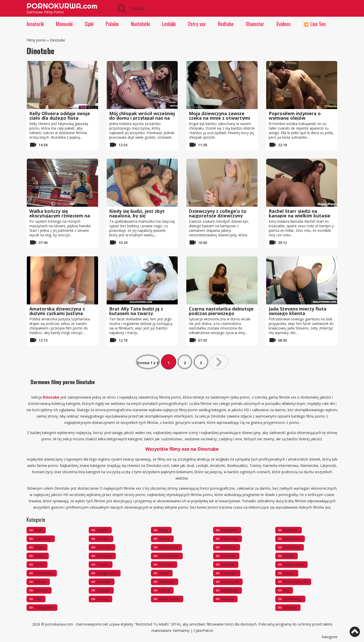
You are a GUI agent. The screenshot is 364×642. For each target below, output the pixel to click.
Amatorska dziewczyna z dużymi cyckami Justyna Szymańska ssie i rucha (57, 313)
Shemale (228, 556)
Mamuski (64, 24)
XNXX (39, 564)
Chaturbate (44, 573)
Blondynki (229, 530)
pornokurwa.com (59, 624)
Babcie (40, 582)
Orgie (39, 547)
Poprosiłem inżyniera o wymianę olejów (295, 116)
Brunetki (104, 582)
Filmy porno (36, 40)
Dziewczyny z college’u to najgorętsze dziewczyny (218, 213)
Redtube (226, 24)
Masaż (289, 573)
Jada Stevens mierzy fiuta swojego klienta (298, 311)
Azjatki (102, 530)
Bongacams (107, 573)
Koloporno (292, 539)
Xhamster (255, 24)
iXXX (38, 599)
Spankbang (292, 599)
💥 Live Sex (314, 24)
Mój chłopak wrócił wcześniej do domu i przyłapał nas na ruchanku (142, 118)
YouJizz (103, 564)
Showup (290, 607)
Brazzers (291, 530)
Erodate (103, 590)
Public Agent (169, 599)
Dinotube (167, 582)
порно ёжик (293, 564)
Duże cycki (230, 582)
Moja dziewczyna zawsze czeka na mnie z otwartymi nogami (219, 118)
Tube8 (289, 556)
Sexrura (227, 599)
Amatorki (35, 24)
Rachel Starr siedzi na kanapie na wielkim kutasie (300, 213)
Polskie (112, 24)
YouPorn (166, 564)
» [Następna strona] (219, 362)
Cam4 (164, 573)
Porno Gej (230, 539)
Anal (38, 530)
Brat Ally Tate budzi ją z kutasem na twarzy (136, 311)
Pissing (103, 599)
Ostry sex (197, 24)
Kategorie (329, 637)
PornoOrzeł (168, 547)
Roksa (40, 556)
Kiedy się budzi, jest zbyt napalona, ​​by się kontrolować (137, 216)
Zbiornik (228, 564)
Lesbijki (169, 24)
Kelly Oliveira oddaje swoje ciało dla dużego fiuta (60, 116)
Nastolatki (140, 24)
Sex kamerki (169, 556)
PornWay (229, 547)
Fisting (164, 590)
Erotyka (103, 539)
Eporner (41, 590)
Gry (286, 590)
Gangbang (230, 590)
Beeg (163, 530)
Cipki (89, 24)
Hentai (164, 539)
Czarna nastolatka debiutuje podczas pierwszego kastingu (221, 313)
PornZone (292, 547)
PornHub (104, 547)
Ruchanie (104, 556)
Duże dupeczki (295, 582)
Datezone (43, 539)
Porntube (229, 573)
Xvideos (283, 24)
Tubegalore (44, 607)
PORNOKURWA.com (62, 6)
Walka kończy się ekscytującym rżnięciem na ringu (60, 216)
